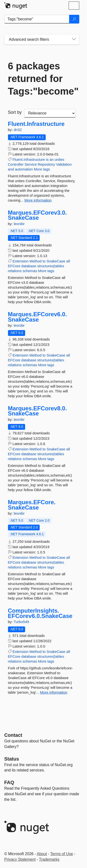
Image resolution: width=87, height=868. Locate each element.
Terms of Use (62, 854)
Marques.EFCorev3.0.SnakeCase (37, 215)
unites (59, 159)
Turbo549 (21, 622)
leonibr (19, 224)
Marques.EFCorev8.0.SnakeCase (37, 411)
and (11, 169)
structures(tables (51, 266)
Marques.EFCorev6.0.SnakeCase (37, 317)
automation (24, 169)
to (44, 261)
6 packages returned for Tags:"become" (42, 79)
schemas (30, 271)
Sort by (15, 112)
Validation (64, 164)
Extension (21, 261)
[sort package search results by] (50, 113)
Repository (46, 164)
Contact (13, 735)
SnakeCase (56, 261)
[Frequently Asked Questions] (9, 782)
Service (31, 164)
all (68, 261)
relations (15, 271)
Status (12, 759)
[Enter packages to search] (37, 19)
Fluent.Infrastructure (36, 124)
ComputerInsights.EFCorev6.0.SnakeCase (40, 613)
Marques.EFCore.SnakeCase (32, 505)
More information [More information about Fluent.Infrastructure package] (38, 200)
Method (36, 261)
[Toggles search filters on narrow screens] (74, 40)
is (47, 159)
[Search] (74, 19)
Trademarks (49, 859)
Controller (16, 164)
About (42, 854)
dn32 (18, 130)
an (52, 159)
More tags (42, 169)
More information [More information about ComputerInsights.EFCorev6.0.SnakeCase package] (54, 692)
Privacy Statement (20, 859)
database (29, 266)
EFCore (14, 266)
